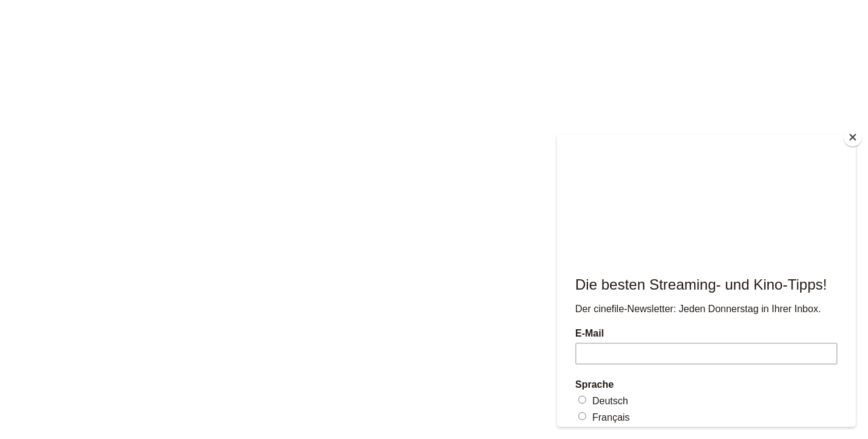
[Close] (853, 137)
